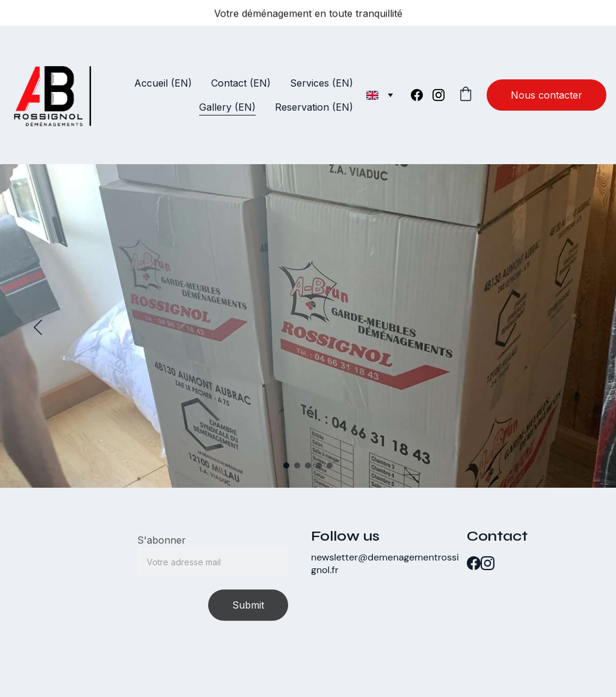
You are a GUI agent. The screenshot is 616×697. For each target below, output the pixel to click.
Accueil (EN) (163, 83)
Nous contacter (547, 95)
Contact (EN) (241, 83)
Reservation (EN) (314, 107)
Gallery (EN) (227, 107)
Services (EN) (322, 83)
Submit (248, 609)
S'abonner (162, 544)
